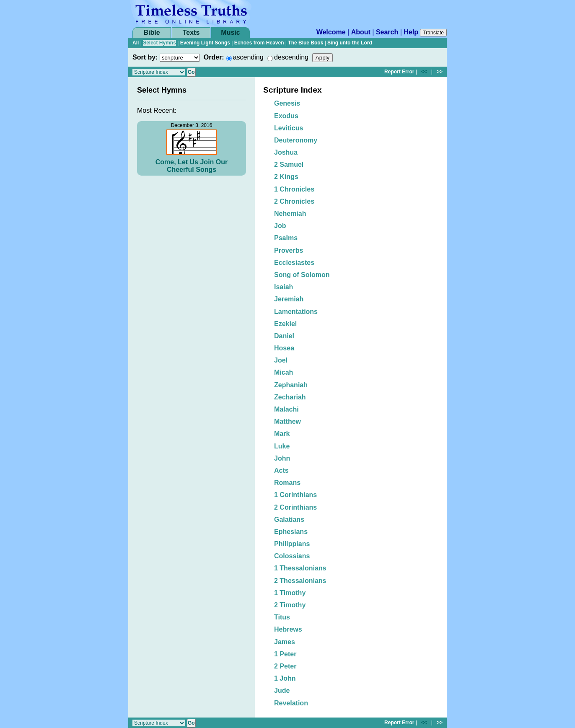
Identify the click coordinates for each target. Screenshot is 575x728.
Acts (281, 470)
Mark (282, 434)
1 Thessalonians (300, 568)
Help (411, 32)
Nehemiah (290, 214)
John (282, 458)
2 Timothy (290, 605)
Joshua (286, 152)
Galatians (289, 519)
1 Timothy (290, 593)
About (361, 32)
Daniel (284, 336)
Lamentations (296, 312)
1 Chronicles (294, 189)
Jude (282, 690)
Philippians (292, 544)
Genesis (287, 103)
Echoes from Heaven (259, 43)
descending (291, 57)
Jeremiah (289, 299)
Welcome (331, 32)
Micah (284, 372)
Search (387, 32)
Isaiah (284, 287)
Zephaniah (291, 385)
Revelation (291, 703)
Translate (433, 33)
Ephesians (291, 532)
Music (230, 32)
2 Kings (286, 177)
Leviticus (289, 128)
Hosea (284, 348)
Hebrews (288, 629)
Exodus (286, 116)
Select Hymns (159, 43)
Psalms (286, 238)
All (136, 43)
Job (280, 226)
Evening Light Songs (205, 43)
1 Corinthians (295, 495)
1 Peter (285, 654)
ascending (248, 57)
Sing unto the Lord (350, 43)
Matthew (287, 421)
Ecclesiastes (294, 263)
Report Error (399, 72)
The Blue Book (306, 43)
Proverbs (289, 250)
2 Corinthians (295, 507)
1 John (285, 678)
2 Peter (285, 666)
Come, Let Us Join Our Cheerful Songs (192, 166)
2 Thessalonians (300, 581)
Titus (282, 617)
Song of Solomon (302, 275)
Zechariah (290, 397)
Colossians (292, 556)
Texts (191, 32)
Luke (282, 446)
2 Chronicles (294, 201)
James (285, 642)
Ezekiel (285, 324)
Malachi (286, 409)
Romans (287, 483)
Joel (281, 360)
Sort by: (145, 57)
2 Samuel (289, 165)
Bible (152, 32)
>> (440, 72)
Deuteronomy (296, 140)
